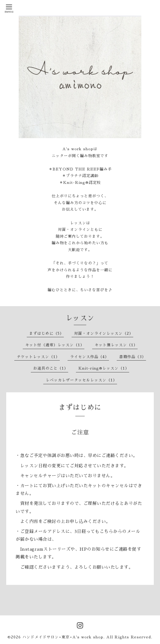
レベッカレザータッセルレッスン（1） (81, 380)
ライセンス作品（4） (89, 357)
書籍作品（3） (133, 357)
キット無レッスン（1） (116, 345)
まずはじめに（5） (47, 334)
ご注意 (80, 432)
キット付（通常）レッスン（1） (55, 345)
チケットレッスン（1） (38, 357)
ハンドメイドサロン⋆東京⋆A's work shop (63, 637)
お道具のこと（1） (51, 368)
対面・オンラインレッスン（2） (104, 334)
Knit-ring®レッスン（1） (104, 368)
